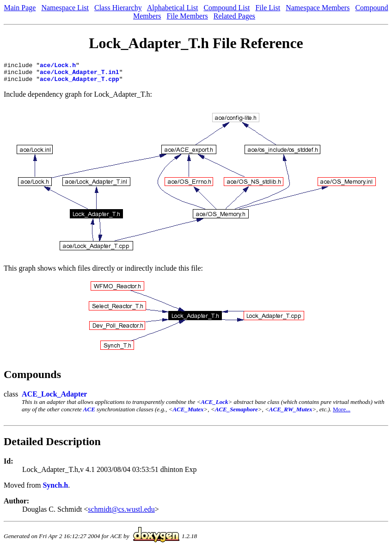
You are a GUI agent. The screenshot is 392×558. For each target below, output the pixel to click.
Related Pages (234, 16)
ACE (89, 413)
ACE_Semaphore (236, 413)
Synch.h (55, 489)
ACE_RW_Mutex (291, 413)
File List (268, 8)
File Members (187, 16)
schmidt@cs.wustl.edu (121, 513)
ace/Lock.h (58, 66)
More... (342, 413)
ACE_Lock (214, 406)
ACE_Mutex (188, 413)
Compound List (227, 8)
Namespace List (65, 8)
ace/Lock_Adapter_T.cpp (80, 83)
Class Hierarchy (118, 8)
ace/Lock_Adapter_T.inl (80, 74)
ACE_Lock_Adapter (54, 398)
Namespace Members (318, 8)
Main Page (20, 8)
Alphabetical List (173, 8)
